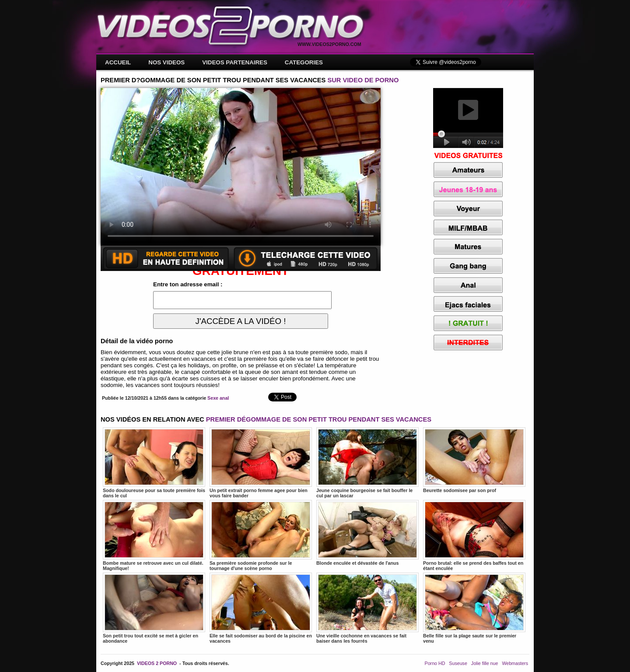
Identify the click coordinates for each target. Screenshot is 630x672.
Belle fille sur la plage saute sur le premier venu (474, 608)
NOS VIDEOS (166, 62)
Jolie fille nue (485, 663)
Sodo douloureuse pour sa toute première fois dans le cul (154, 463)
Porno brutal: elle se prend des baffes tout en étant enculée (474, 535)
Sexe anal (218, 398)
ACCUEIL (118, 62)
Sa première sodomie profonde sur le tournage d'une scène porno (261, 535)
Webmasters (515, 663)
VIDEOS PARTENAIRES (235, 62)
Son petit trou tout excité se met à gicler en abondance (154, 608)
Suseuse (458, 663)
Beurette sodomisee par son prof (474, 460)
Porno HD (435, 663)
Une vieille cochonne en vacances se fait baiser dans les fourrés (367, 608)
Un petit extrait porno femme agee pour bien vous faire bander (261, 463)
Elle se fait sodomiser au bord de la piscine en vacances (261, 608)
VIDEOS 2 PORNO (157, 663)
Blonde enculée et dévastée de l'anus (367, 533)
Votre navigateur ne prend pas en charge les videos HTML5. (241, 167)
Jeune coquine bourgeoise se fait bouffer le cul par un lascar (367, 463)
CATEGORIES (304, 62)
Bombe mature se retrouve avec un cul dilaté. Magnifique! (154, 535)
